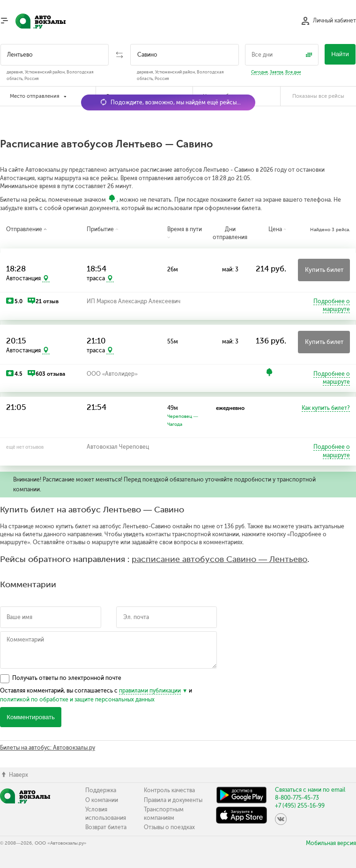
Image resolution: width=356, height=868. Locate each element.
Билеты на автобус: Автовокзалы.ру (48, 748)
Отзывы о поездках (169, 827)
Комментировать (31, 717)
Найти (340, 54)
